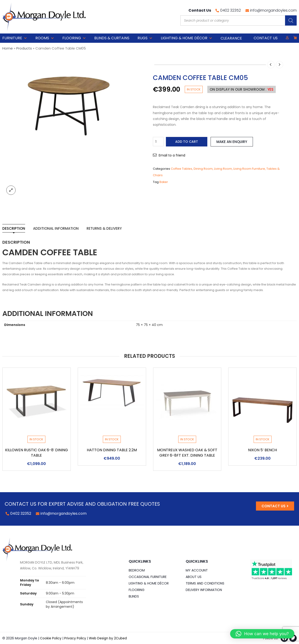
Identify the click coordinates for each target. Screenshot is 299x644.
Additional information (56, 228)
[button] (262, 634)
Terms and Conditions (205, 583)
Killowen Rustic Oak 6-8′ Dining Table (37, 453)
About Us (194, 577)
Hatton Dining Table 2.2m (112, 450)
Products (24, 48)
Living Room (223, 169)
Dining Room (203, 169)
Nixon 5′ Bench (262, 450)
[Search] (291, 20)
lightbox (11, 190)
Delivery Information (204, 590)
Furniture (15, 38)
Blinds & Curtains (112, 38)
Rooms (45, 38)
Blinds (134, 596)
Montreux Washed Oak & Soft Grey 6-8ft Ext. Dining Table (187, 453)
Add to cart (187, 142)
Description (14, 228)
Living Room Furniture (249, 169)
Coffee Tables (181, 169)
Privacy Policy (75, 638)
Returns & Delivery (104, 228)
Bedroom (137, 570)
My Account (197, 570)
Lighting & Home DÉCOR (187, 38)
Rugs (145, 38)
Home (8, 48)
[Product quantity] (158, 142)
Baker (164, 182)
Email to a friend (172, 155)
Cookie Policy (51, 638)
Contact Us (266, 38)
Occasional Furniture (148, 577)
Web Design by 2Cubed (108, 638)
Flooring (74, 38)
